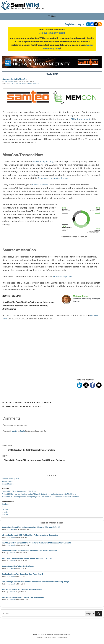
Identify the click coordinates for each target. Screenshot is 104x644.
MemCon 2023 (27, 406)
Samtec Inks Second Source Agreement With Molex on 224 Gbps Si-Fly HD (31, 527)
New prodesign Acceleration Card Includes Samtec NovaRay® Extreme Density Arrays (35, 582)
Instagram (6, 509)
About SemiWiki (62, 638)
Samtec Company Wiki (10, 479)
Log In (80, 24)
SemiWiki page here (63, 277)
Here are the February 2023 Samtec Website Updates (23, 597)
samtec (39, 406)
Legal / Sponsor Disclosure (46, 638)
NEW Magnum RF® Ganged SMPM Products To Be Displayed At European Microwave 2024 (37, 543)
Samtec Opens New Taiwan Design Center (18, 566)
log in (22, 431)
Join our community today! (52, 33)
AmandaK (12, 529)
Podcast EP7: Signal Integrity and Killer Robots (19, 491)
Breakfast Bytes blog (43, 162)
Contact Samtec (8, 484)
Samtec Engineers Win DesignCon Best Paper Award (22, 574)
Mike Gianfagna (10, 81)
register (14, 431)
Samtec (18, 83)
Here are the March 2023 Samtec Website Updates (22, 590)
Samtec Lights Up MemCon (15, 79)
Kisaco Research (40, 185)
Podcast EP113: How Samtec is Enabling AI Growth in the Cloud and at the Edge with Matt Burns (39, 494)
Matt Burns (12, 406)
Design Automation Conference (53, 178)
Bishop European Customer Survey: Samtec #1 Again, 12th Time (27, 558)
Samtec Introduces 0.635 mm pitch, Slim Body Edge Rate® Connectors (29, 551)
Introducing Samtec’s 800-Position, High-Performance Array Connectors (30, 535)
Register (70, 24)
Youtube (5, 515)
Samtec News (7, 481)
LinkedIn (5, 512)
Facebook (5, 504)
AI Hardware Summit (81, 119)
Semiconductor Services (30, 83)
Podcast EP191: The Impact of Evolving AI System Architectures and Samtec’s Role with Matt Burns (40, 497)
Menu (52, 16)
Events (13, 83)
